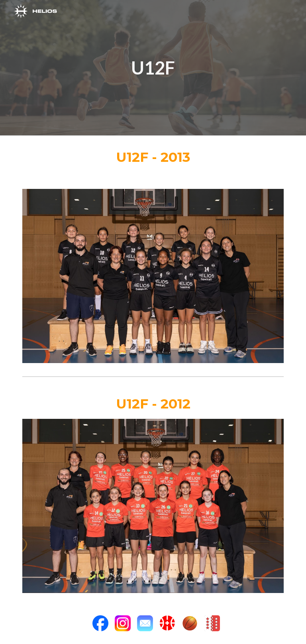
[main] (153, 68)
